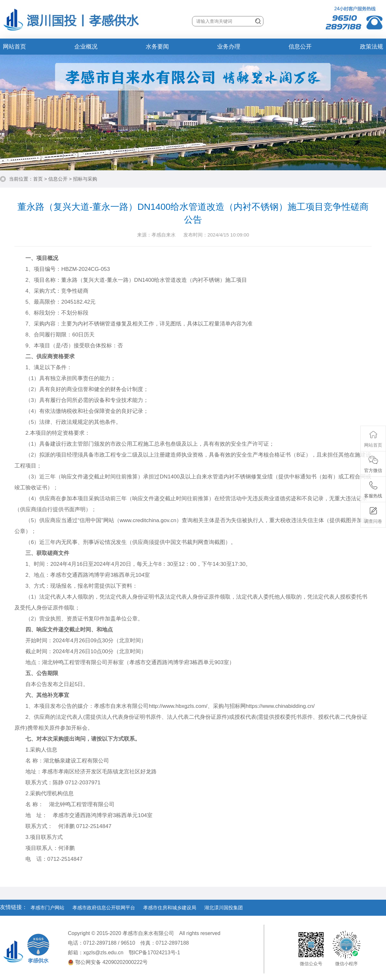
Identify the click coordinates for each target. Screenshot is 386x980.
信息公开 (300, 47)
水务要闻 (157, 47)
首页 (38, 179)
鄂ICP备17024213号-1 (154, 953)
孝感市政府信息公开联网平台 (104, 908)
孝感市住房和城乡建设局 (170, 908)
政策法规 (372, 47)
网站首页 (14, 47)
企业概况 (86, 47)
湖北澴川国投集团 (224, 908)
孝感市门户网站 (47, 908)
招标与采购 (85, 179)
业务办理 (229, 47)
